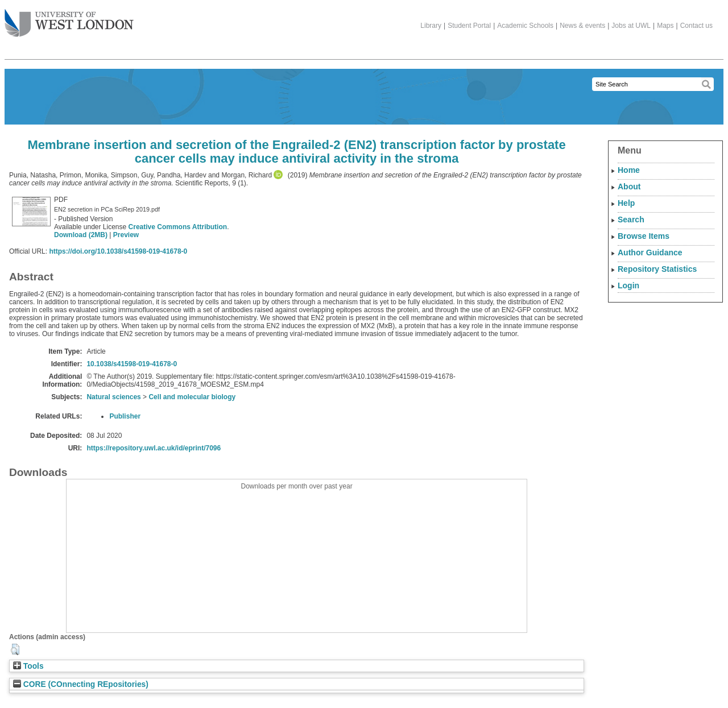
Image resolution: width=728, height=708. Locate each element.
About (629, 187)
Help (626, 203)
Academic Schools (525, 26)
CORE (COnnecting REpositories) (81, 684)
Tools (28, 666)
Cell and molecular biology (192, 397)
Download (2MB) (81, 235)
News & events (582, 26)
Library (431, 26)
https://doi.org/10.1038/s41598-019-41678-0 (118, 251)
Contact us (696, 26)
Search (631, 220)
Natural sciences (113, 397)
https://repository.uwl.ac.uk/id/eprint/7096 (154, 448)
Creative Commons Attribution (178, 227)
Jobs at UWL (631, 26)
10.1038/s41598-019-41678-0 (132, 364)
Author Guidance (650, 252)
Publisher (125, 416)
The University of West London (69, 19)
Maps (665, 26)
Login (628, 285)
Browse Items (644, 236)
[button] (15, 649)
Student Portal (469, 26)
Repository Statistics (657, 269)
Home (629, 170)
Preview (126, 235)
